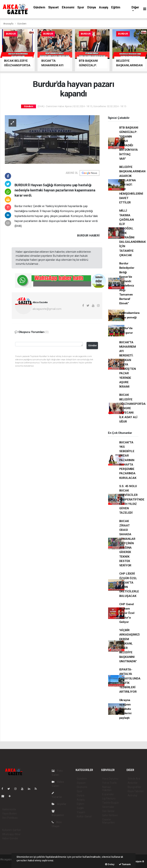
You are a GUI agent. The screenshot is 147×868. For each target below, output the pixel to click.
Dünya (92, 7)
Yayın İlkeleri (9, 814)
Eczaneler (108, 794)
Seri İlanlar (108, 811)
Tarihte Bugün (111, 803)
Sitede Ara (134, 779)
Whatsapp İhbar (11, 834)
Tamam (125, 864)
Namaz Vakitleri (107, 789)
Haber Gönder (10, 838)
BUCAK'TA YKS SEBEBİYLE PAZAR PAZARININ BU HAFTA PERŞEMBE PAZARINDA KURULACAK (128, 460)
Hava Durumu (110, 779)
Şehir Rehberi (110, 815)
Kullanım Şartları (12, 830)
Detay (110, 864)
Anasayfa (9, 24)
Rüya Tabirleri (136, 791)
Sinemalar (108, 807)
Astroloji (132, 795)
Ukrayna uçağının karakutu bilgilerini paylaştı (125, 709)
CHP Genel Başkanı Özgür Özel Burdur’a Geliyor (127, 613)
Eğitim (116, 7)
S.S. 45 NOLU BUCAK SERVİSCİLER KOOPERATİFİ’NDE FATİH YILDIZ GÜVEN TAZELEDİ (132, 500)
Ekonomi (68, 7)
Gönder (93, 345)
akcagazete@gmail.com (47, 309)
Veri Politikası (10, 818)
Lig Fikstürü (109, 798)
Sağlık (80, 808)
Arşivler (59, 804)
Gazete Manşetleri (108, 821)
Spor (81, 7)
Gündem (39, 7)
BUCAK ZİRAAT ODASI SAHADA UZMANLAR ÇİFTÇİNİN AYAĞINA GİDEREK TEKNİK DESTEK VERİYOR (127, 543)
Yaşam (81, 812)
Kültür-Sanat (84, 816)
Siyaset (54, 7)
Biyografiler (134, 787)
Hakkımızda (9, 809)
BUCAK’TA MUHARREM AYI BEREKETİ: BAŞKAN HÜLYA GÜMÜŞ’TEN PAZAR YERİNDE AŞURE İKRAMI (128, 365)
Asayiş (104, 7)
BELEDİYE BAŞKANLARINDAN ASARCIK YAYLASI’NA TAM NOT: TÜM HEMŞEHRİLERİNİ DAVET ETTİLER (132, 185)
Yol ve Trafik (109, 783)
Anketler (133, 783)
